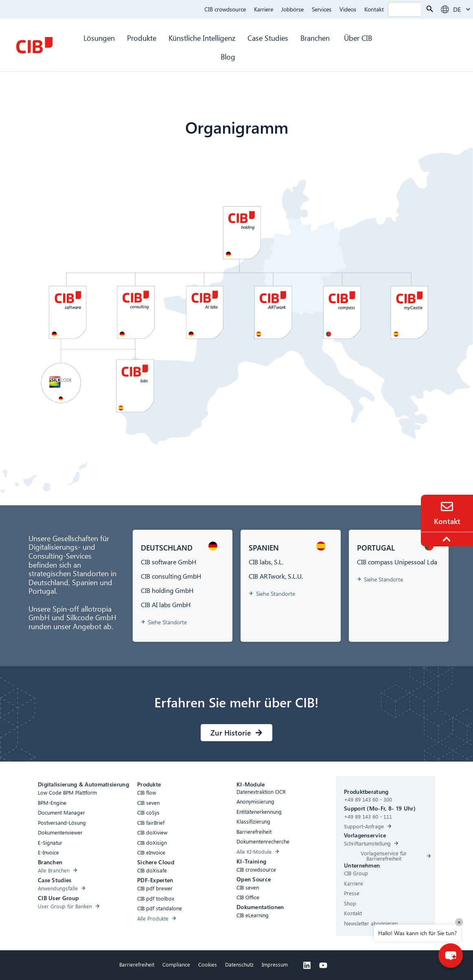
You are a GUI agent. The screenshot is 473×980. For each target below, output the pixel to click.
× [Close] (459, 922)
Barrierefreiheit (137, 964)
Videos (348, 9)
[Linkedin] (307, 965)
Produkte (142, 38)
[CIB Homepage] (34, 45)
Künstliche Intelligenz (202, 38)
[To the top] (448, 539)
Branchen (316, 38)
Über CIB (358, 38)
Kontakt (374, 9)
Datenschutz (239, 964)
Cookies (208, 964)
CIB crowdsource (225, 9)
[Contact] (447, 507)
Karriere (264, 9)
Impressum (275, 964)
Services (322, 9)
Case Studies (268, 38)
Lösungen (99, 38)
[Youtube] (323, 965)
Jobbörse (292, 9)
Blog (228, 56)
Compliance (176, 964)
